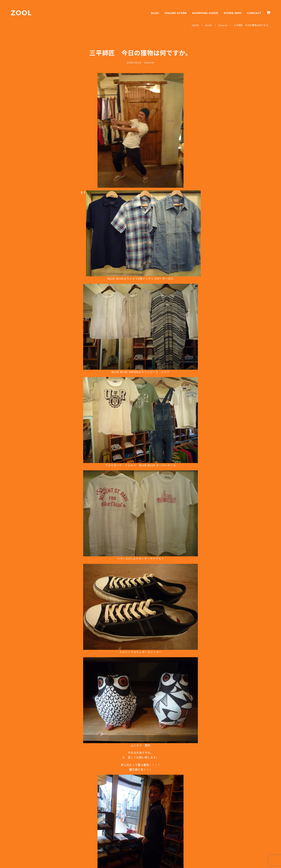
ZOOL (21, 13)
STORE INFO (233, 13)
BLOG (155, 13)
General (149, 63)
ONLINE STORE (176, 13)
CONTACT (254, 13)
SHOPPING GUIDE (205, 13)
